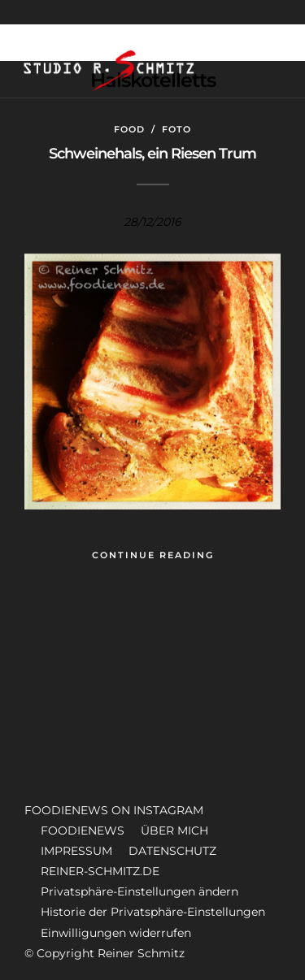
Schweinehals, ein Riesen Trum (152, 154)
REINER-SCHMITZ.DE (100, 871)
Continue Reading (153, 555)
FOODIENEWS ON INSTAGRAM (114, 810)
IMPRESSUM (76, 851)
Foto (176, 129)
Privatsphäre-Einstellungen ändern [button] (139, 891)
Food (129, 129)
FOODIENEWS (83, 830)
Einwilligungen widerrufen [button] (116, 933)
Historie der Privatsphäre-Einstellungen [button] (153, 912)
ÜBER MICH (174, 830)
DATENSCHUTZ (172, 851)
